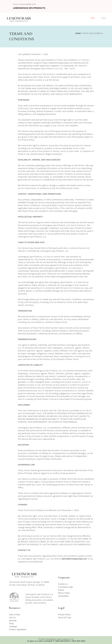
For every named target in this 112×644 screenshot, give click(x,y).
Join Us (12, 618)
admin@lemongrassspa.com (74, 559)
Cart (93, 18)
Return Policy (64, 593)
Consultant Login (66, 587)
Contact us (63, 584)
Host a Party (15, 615)
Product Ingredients (18, 629)
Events (61, 590)
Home (78, 33)
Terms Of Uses (65, 618)
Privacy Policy (64, 615)
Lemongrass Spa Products (29, 8)
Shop (11, 624)
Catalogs (13, 626)
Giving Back (63, 596)
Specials (13, 621)
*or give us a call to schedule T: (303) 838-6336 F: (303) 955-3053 (56, 641)
